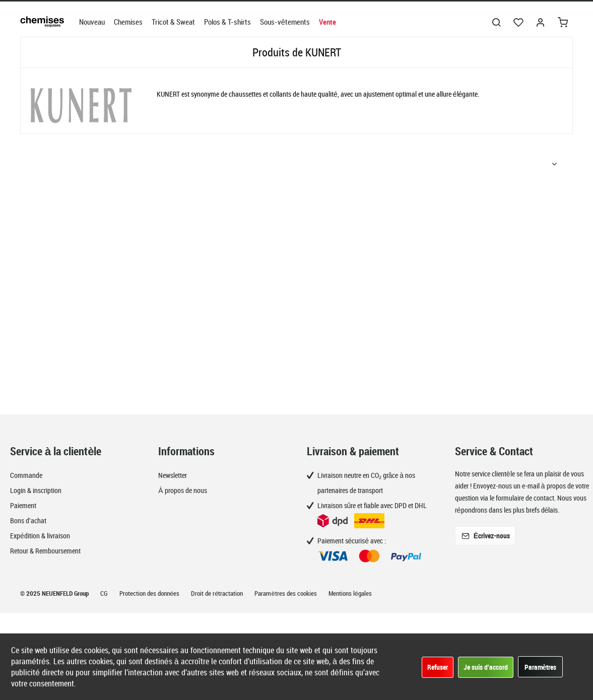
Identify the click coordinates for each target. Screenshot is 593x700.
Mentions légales (350, 593)
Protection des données (150, 593)
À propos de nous (182, 490)
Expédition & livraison (40, 536)
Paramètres (541, 667)
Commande (26, 475)
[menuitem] (92, 22)
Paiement (23, 505)
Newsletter (173, 475)
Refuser (438, 667)
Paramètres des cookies (286, 593)
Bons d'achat (28, 520)
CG (105, 593)
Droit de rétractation (218, 593)
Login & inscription (36, 490)
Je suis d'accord (486, 667)
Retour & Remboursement (45, 551)
